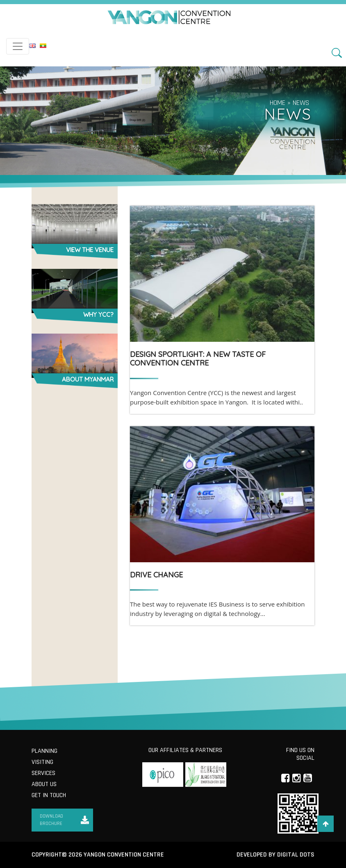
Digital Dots (296, 855)
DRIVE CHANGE (156, 575)
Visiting (42, 762)
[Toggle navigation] (18, 46)
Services (43, 773)
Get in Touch (49, 795)
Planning (44, 751)
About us (44, 784)
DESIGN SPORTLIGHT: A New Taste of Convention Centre (198, 359)
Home (278, 103)
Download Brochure (51, 820)
